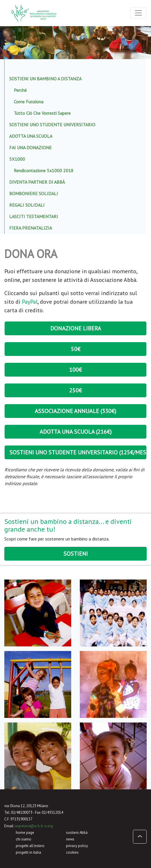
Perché (20, 90)
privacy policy (77, 846)
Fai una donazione (30, 148)
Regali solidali (27, 205)
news (70, 839)
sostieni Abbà (77, 833)
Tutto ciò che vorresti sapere (42, 113)
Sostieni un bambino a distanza (45, 79)
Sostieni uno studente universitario (52, 125)
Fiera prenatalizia (31, 228)
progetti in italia (28, 852)
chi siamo (24, 839)
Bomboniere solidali (34, 193)
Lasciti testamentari (34, 216)
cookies (72, 852)
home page (25, 833)
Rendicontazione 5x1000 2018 (44, 170)
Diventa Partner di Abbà (37, 182)
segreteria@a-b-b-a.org (34, 826)
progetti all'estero (30, 846)
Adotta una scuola (31, 136)
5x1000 (17, 159)
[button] (140, 837)
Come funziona (29, 102)
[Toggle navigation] (138, 13)
